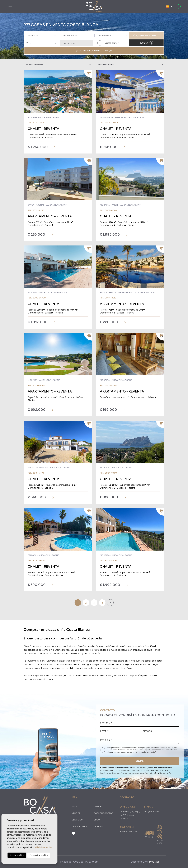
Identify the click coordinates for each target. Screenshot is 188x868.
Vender (76, 813)
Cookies (78, 862)
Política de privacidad (127, 750)
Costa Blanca (80, 827)
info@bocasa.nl (152, 811)
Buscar (146, 43)
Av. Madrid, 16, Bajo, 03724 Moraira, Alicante (130, 815)
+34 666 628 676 (128, 832)
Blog (97, 820)
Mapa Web (91, 862)
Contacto (100, 827)
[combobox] (41, 35)
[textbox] (42, 36)
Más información (43, 847)
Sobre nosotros (104, 813)
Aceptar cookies (17, 855)
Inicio (75, 806)
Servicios (77, 820)
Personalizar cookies (39, 855)
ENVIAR (140, 761)
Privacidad (65, 862)
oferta (98, 806)
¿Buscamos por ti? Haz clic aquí (94, 51)
